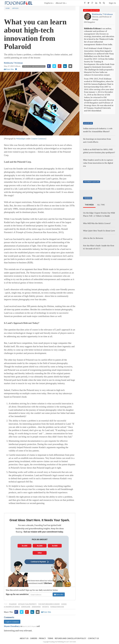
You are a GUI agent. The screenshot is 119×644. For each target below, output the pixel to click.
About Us (61, 3)
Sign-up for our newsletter (17, 594)
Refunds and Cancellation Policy (70, 638)
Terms (50, 638)
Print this (9, 69)
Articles (15, 8)
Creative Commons (38, 139)
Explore (49, 3)
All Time (101, 205)
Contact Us (93, 638)
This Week (89, 205)
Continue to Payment (40, 562)
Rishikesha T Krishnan (13, 63)
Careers (34, 638)
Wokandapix (21, 139)
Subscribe (59, 594)
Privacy (42, 638)
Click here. (48, 583)
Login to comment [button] (12, 622)
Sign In (112, 3)
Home (8, 8)
